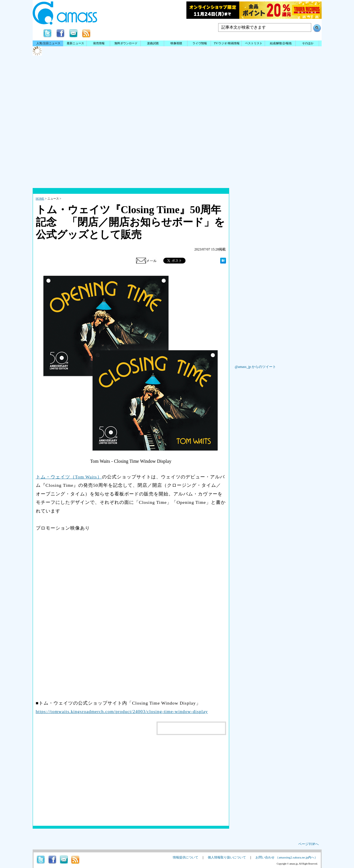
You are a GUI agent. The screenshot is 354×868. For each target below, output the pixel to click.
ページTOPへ (308, 844)
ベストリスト (254, 43)
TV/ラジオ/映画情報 (227, 43)
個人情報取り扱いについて (227, 857)
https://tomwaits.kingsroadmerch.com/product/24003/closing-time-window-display (122, 711)
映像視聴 (176, 43)
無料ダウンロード (126, 43)
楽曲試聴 (153, 43)
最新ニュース (75, 43)
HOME (40, 199)
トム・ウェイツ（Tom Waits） (69, 477)
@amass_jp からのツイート (256, 367)
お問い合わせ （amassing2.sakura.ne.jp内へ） (287, 857)
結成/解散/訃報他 (281, 43)
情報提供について (186, 857)
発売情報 (99, 43)
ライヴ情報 (200, 43)
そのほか (308, 43)
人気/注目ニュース (48, 43)
